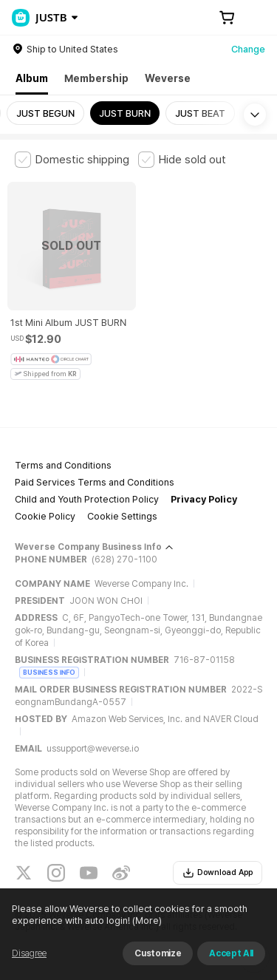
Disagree (29, 953)
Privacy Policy (204, 499)
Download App (218, 873)
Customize (158, 953)
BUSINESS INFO (49, 672)
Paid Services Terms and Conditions (95, 482)
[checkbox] (72, 160)
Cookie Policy (45, 516)
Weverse (168, 78)
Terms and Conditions (63, 465)
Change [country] (248, 49)
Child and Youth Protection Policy (87, 499)
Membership (96, 78)
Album (32, 78)
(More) (146, 921)
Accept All (231, 953)
